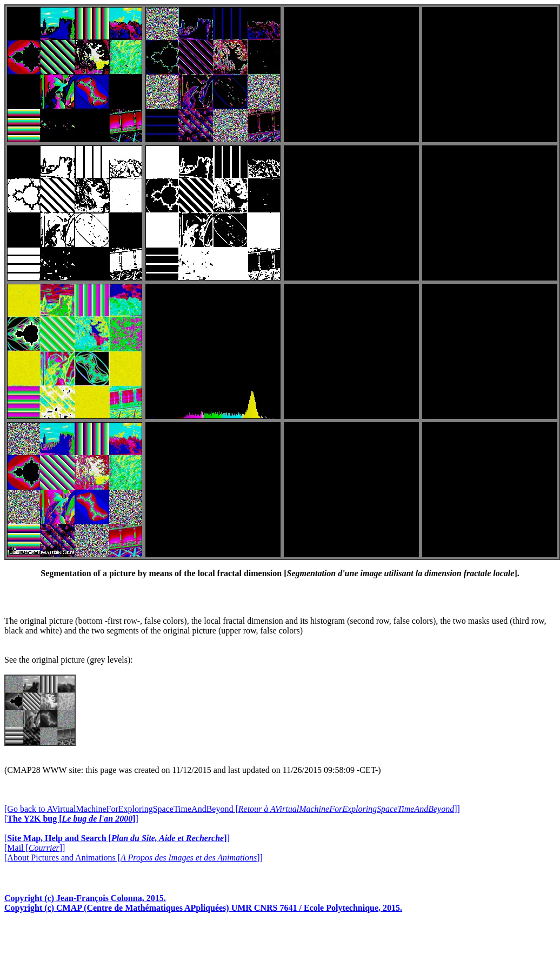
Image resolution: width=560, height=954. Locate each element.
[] (71, 819)
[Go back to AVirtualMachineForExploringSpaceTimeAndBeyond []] (232, 809)
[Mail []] (35, 848)
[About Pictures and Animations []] (134, 858)
